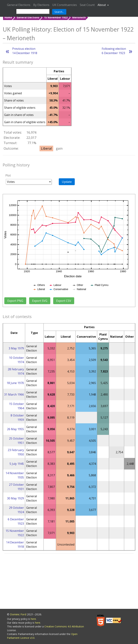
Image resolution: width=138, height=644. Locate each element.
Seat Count (87, 5)
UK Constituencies (65, 5)
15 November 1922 (56, 17)
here (33, 619)
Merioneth (79, 17)
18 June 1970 (15, 383)
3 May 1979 (16, 348)
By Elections (41, 5)
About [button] (102, 5)
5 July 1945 (17, 464)
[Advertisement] (69, 582)
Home (8, 17)
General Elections (19, 5)
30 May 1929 (15, 498)
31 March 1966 (14, 394)
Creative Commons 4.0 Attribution (64, 626)
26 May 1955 (15, 429)
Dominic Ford (18, 614)
